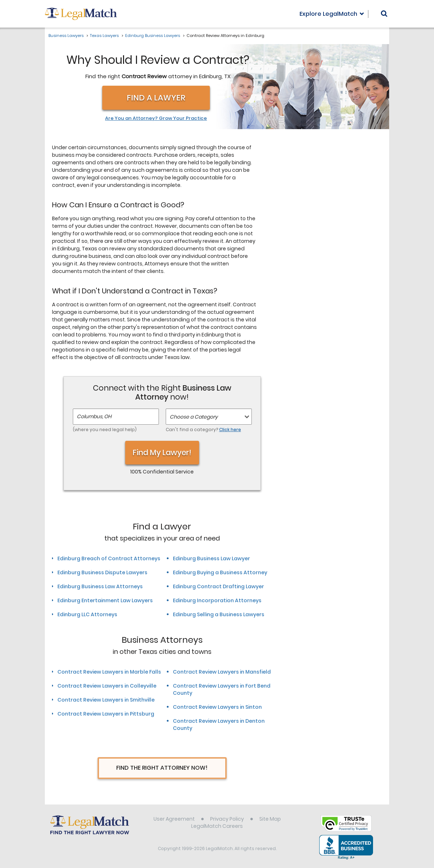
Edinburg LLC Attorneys (87, 614)
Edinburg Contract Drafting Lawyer (218, 586)
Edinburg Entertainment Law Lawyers (105, 600)
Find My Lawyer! (162, 452)
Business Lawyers (66, 36)
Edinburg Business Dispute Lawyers (102, 572)
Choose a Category (194, 417)
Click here (230, 430)
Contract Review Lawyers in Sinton (217, 707)
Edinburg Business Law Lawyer (211, 558)
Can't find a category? (203, 430)
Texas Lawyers (104, 36)
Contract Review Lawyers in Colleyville (107, 686)
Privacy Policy (227, 819)
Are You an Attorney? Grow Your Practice (156, 118)
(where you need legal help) (105, 430)
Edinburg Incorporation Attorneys (217, 600)
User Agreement (174, 819)
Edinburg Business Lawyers (153, 36)
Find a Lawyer (156, 98)
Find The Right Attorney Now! (162, 768)
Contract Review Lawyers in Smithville (106, 700)
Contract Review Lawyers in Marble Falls (109, 672)
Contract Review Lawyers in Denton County (219, 725)
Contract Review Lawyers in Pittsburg (106, 714)
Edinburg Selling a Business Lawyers (219, 614)
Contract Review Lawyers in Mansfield (222, 672)
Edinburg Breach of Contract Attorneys (109, 558)
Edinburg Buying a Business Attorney (220, 572)
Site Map (270, 819)
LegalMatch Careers (217, 826)
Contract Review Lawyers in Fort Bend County (222, 689)
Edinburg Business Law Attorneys (100, 586)
